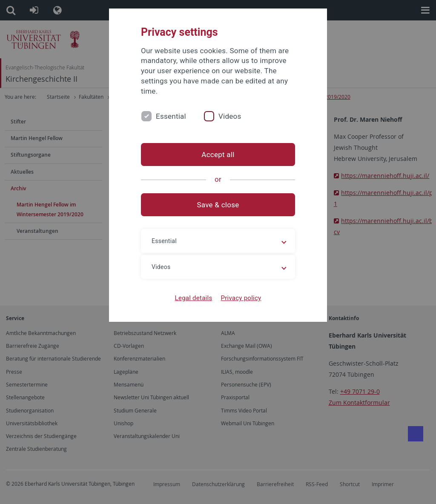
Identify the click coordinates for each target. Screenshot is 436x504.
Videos (230, 116)
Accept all (218, 155)
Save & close (218, 205)
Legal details (194, 298)
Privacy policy (241, 298)
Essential (171, 116)
